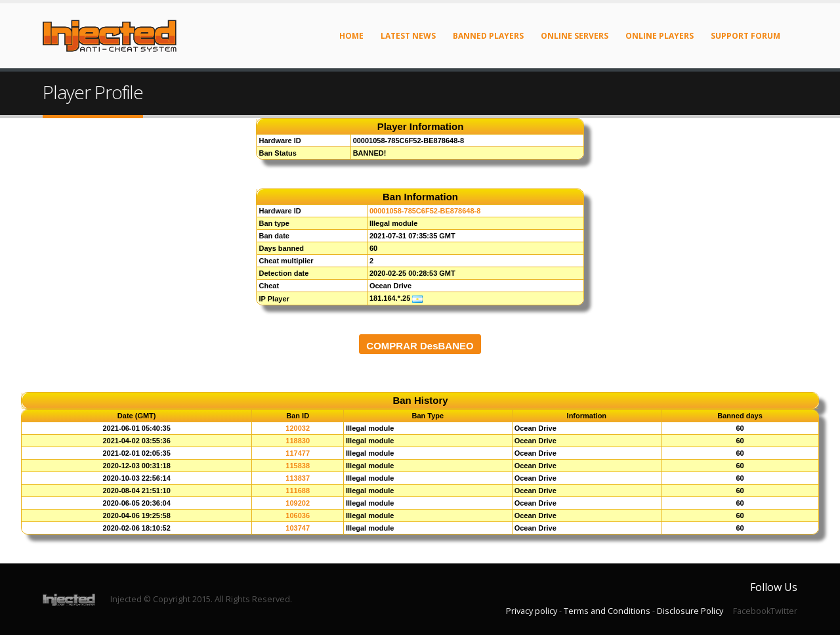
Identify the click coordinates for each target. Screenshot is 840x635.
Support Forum (745, 36)
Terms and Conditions (607, 611)
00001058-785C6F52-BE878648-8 (425, 211)
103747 (298, 528)
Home (351, 36)
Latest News (408, 36)
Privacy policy (532, 611)
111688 (298, 491)
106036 (298, 515)
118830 (298, 441)
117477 (298, 453)
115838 (298, 466)
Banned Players (488, 36)
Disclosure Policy (690, 611)
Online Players (660, 36)
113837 (298, 478)
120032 (298, 428)
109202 (298, 503)
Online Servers (575, 36)
